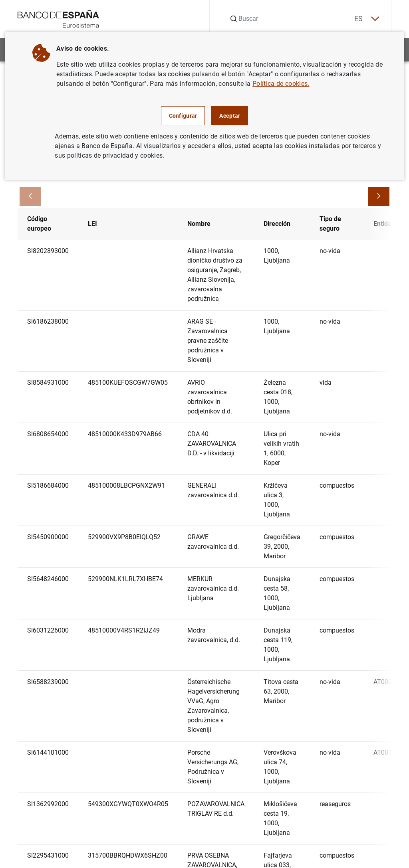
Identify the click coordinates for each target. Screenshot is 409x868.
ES (367, 19)
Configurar (183, 116)
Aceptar (230, 116)
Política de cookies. (281, 84)
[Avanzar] (379, 196)
